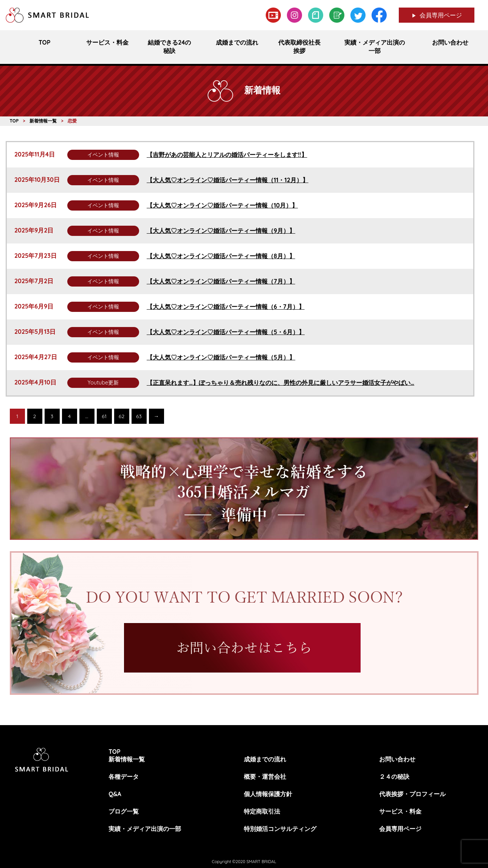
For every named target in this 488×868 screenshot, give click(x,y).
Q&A (115, 794)
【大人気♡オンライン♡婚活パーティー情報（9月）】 (221, 231)
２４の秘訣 (394, 777)
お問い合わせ (397, 759)
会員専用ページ (441, 15)
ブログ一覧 (124, 811)
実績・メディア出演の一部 (145, 829)
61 (104, 416)
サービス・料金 (400, 811)
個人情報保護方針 (268, 794)
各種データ (124, 777)
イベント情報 (103, 155)
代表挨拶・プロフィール (412, 794)
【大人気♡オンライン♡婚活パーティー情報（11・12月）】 (228, 180)
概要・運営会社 (265, 777)
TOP (115, 752)
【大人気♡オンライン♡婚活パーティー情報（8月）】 (221, 256)
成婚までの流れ (265, 759)
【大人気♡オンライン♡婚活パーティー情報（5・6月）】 (226, 332)
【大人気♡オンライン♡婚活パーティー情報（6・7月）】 (226, 307)
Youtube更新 (103, 383)
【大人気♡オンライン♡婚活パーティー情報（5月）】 (221, 357)
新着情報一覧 (127, 759)
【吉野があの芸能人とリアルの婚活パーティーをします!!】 (227, 155)
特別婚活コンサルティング (280, 829)
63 (139, 416)
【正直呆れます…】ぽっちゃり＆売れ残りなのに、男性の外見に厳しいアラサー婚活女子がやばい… (280, 383)
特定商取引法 (262, 811)
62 (122, 416)
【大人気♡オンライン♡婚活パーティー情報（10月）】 (222, 205)
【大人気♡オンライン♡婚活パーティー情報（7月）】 (221, 281)
